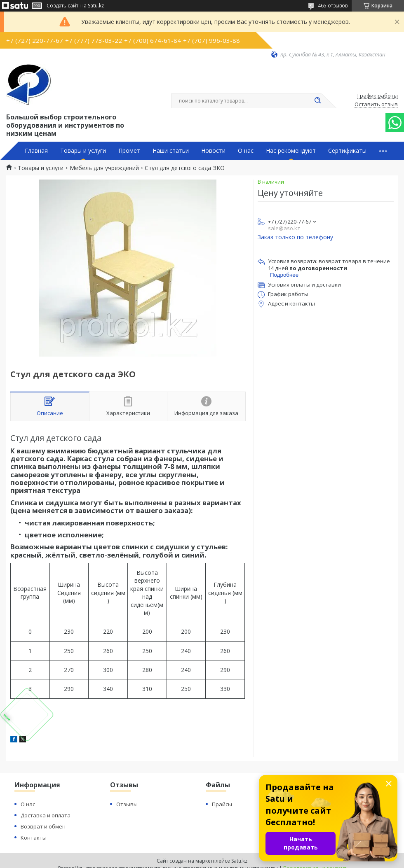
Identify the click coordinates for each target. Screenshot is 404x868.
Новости (213, 151)
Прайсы (222, 804)
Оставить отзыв (376, 105)
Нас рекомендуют (291, 151)
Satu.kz (239, 861)
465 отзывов (333, 6)
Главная (36, 151)
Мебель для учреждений (104, 168)
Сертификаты (347, 151)
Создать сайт (62, 6)
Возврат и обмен (43, 826)
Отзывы (127, 804)
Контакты (34, 838)
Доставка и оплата (46, 815)
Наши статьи (171, 151)
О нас (246, 151)
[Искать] (317, 101)
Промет (129, 151)
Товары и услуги (83, 151)
